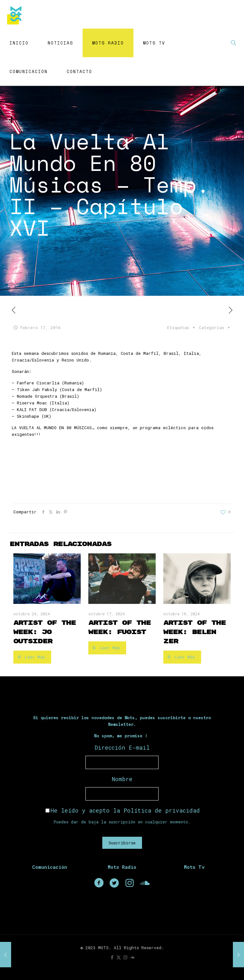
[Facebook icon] (112, 957)
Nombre (122, 779)
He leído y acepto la (123, 810)
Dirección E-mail (122, 747)
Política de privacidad (162, 810)
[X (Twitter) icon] (119, 957)
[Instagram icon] (125, 957)
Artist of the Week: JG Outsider (44, 632)
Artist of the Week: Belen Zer (194, 632)
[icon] (132, 957)
